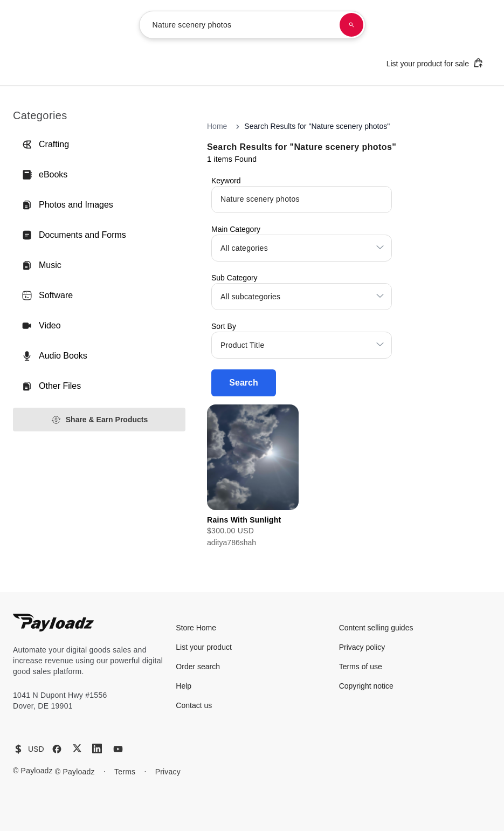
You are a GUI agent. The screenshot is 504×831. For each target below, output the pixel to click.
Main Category (236, 229)
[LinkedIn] (97, 748)
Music (42, 265)
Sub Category (234, 278)
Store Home (196, 628)
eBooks (44, 175)
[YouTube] (118, 749)
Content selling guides (376, 628)
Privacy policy (362, 647)
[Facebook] (57, 749)
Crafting (45, 145)
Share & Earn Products (99, 420)
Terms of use (361, 667)
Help (184, 686)
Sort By (224, 326)
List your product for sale (435, 63)
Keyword (226, 181)
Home (217, 126)
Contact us (194, 705)
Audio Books (54, 356)
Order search (198, 667)
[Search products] (351, 25)
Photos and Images (67, 205)
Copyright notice (366, 686)
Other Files (51, 386)
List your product (204, 647)
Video (41, 326)
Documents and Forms (74, 235)
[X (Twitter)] (77, 748)
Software (47, 296)
